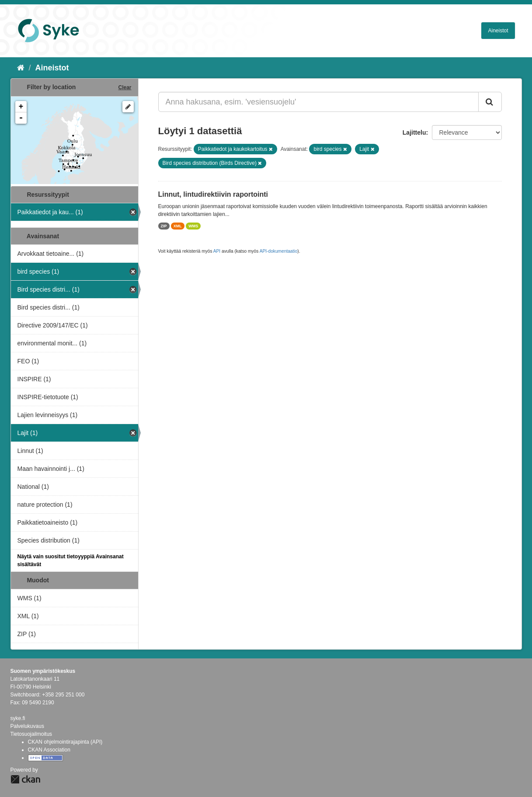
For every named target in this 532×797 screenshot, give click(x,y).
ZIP (164, 226)
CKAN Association (49, 750)
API (217, 251)
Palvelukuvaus (27, 726)
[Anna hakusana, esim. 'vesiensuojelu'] (318, 102)
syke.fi (18, 718)
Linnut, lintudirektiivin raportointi (213, 194)
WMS (193, 226)
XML (178, 226)
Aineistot (498, 31)
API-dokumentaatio (279, 251)
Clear (125, 87)
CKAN (25, 779)
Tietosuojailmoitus (31, 734)
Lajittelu (414, 132)
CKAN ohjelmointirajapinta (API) (65, 742)
